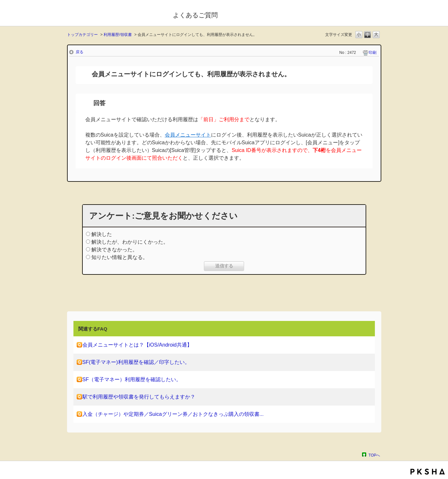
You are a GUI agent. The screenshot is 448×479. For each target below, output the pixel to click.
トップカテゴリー (82, 35)
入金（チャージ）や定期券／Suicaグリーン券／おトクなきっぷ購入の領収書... (173, 414)
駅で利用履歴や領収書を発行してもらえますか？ (139, 397)
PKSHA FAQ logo (428, 472)
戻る (80, 52)
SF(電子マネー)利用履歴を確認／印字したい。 (136, 362)
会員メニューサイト (188, 135)
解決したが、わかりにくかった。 (130, 242)
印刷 (373, 53)
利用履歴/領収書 (118, 35)
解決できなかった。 (114, 250)
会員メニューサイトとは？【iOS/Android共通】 (137, 345)
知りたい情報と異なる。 (120, 257)
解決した (102, 234)
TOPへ (374, 455)
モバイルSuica (116, 14)
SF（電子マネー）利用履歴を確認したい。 (132, 379)
